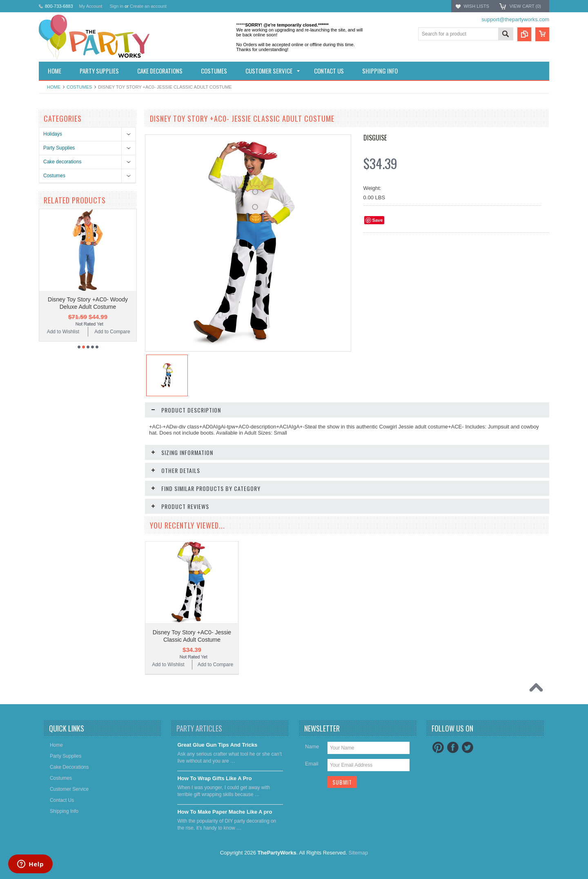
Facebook (453, 747)
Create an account (148, 6)
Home (54, 87)
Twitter (468, 747)
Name (312, 746)
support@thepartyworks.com (515, 19)
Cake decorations (62, 162)
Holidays (53, 134)
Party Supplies (59, 148)
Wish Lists (476, 6)
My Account (91, 6)
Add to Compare (112, 332)
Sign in (116, 6)
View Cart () (525, 6)
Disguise (375, 138)
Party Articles (199, 728)
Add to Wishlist (63, 332)
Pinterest (438, 747)
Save (378, 220)
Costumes (79, 87)
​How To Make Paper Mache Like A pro (225, 812)
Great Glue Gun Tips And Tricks (217, 745)
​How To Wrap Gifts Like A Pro (214, 778)
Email (312, 764)
